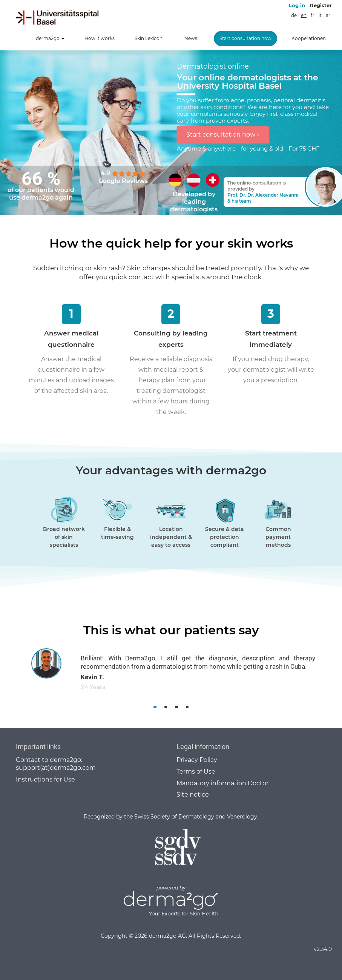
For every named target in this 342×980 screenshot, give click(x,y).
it (320, 15)
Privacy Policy (197, 760)
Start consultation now (245, 38)
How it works (100, 38)
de (294, 15)
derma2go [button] (50, 38)
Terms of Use (196, 772)
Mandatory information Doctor (222, 783)
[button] (155, 707)
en (304, 15)
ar (328, 15)
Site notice (193, 795)
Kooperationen (309, 38)
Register (321, 5)
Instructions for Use (45, 779)
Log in (297, 5)
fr (313, 15)
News (191, 38)
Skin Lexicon (149, 38)
